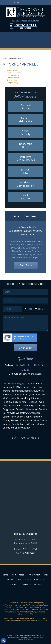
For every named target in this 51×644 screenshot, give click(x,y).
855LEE (25, 26)
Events (28, 580)
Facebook (15, 449)
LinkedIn (26, 449)
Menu (17, 2)
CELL (30, 309)
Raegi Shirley (12, 83)
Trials (46, 575)
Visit (35, 2)
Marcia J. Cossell (14, 73)
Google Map (26, 519)
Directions (13, 585)
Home (5, 58)
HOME (41, 309)
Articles (10, 580)
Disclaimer (26, 585)
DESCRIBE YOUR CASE (26, 323)
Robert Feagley (13, 78)
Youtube (36, 449)
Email (30, 2)
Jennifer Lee (12, 80)
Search (40, 2)
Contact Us (39, 580)
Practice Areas (18, 575)
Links (19, 580)
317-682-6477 (28, 553)
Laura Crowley (13, 75)
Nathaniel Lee (13, 70)
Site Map (38, 585)
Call (24, 2)
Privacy (16, 339)
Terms (22, 339)
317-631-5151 (29, 549)
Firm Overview (34, 575)
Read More (26, 265)
